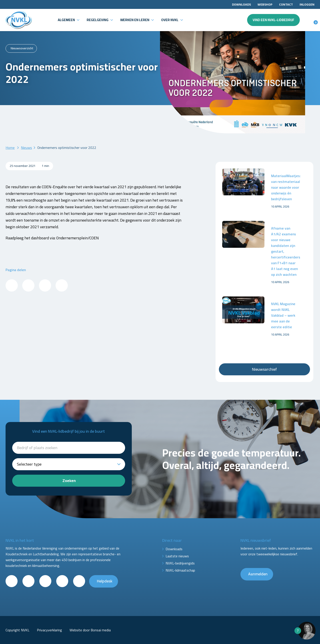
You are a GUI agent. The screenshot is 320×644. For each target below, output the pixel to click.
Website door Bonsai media (90, 630)
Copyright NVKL (17, 630)
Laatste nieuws (177, 556)
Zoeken (69, 481)
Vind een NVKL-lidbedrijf (273, 20)
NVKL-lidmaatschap (180, 570)
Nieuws (26, 148)
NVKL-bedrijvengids (180, 563)
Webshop (265, 4)
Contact (286, 4)
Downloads (241, 4)
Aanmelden (258, 574)
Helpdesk (105, 581)
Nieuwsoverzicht (22, 48)
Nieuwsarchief (264, 369)
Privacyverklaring (49, 630)
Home (10, 148)
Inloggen (307, 4)
